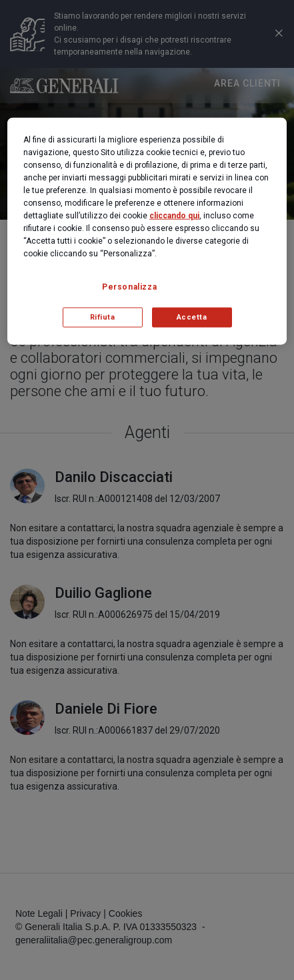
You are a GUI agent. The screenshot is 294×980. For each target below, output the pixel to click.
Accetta (192, 317)
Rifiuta (103, 317)
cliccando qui (174, 215)
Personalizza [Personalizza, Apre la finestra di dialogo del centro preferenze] (129, 286)
